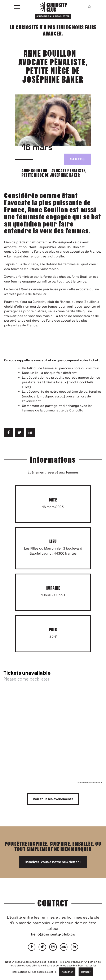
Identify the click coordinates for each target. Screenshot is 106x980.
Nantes (77, 159)
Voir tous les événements (53, 799)
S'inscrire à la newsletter (53, 16)
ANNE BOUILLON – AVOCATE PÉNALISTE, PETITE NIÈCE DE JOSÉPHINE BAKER (54, 173)
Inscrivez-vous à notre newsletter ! (53, 862)
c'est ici (52, 972)
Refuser (86, 972)
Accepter (67, 972)
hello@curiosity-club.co (53, 934)
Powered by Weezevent (90, 783)
